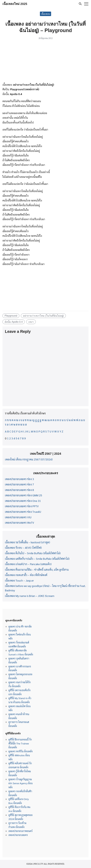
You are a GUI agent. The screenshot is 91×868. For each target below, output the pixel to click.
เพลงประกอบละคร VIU (18, 517)
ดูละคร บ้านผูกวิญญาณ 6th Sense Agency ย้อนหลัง (20, 783)
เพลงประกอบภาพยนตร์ (20, 831)
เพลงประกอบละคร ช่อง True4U (23, 512)
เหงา (31, 322)
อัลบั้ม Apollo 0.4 (14, 322)
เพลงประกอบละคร (18, 835)
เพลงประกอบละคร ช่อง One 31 (23, 501)
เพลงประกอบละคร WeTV (19, 523)
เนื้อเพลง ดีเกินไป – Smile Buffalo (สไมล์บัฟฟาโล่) (33, 553)
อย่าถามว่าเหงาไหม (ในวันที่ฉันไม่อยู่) (43, 316)
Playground (11, 316)
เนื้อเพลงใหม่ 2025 (15, 4)
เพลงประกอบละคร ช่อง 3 (19, 479)
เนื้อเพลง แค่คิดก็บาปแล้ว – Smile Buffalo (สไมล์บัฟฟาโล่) (37, 559)
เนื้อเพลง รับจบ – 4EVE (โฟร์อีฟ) (23, 548)
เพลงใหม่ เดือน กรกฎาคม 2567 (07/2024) (29, 459)
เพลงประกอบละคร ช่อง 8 (19, 490)
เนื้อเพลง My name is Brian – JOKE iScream (30, 596)
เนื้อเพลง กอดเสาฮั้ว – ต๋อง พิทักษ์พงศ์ (26, 575)
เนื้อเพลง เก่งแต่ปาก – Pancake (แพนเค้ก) (28, 564)
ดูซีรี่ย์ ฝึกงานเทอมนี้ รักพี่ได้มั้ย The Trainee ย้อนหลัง (20, 743)
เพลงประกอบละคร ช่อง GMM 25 (23, 495)
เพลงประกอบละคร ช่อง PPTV (22, 506)
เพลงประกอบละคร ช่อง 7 (19, 484)
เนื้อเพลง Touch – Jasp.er (19, 580)
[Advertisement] (46, 62)
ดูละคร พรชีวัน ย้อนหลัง (20, 751)
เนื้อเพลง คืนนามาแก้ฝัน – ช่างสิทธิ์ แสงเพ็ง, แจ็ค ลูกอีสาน (37, 569)
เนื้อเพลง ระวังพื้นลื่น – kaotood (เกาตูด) (27, 542)
